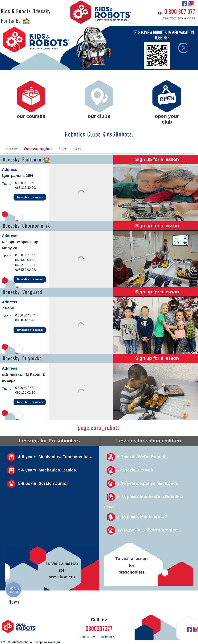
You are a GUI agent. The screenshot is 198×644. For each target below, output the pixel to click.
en (160, 13)
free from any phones (179, 18)
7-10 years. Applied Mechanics (141, 483)
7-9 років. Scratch (129, 470)
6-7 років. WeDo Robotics (136, 457)
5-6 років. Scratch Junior (36, 483)
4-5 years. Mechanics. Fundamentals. (48, 457)
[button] (15, 48)
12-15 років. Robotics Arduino (141, 530)
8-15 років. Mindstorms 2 (136, 517)
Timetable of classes (30, 197)
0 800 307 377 (180, 12)
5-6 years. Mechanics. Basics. (41, 470)
